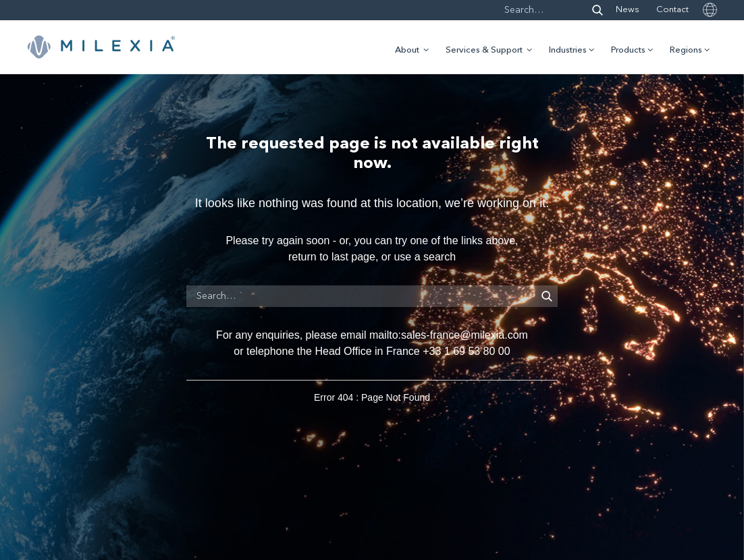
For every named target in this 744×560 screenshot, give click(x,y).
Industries (568, 50)
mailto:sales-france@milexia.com (449, 335)
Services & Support (484, 50)
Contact (672, 10)
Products (628, 50)
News (628, 10)
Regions (686, 50)
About (407, 50)
